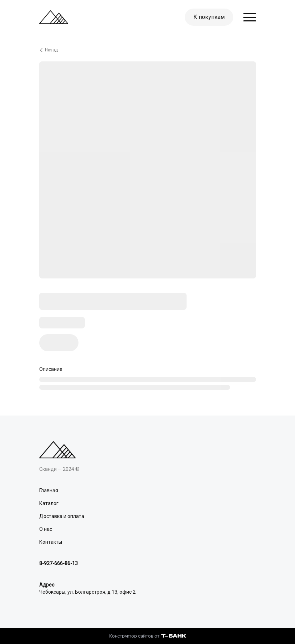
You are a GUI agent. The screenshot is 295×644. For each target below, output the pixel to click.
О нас (46, 529)
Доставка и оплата (62, 516)
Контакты (51, 542)
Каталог (49, 503)
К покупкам (209, 17)
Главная (49, 490)
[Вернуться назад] (148, 50)
